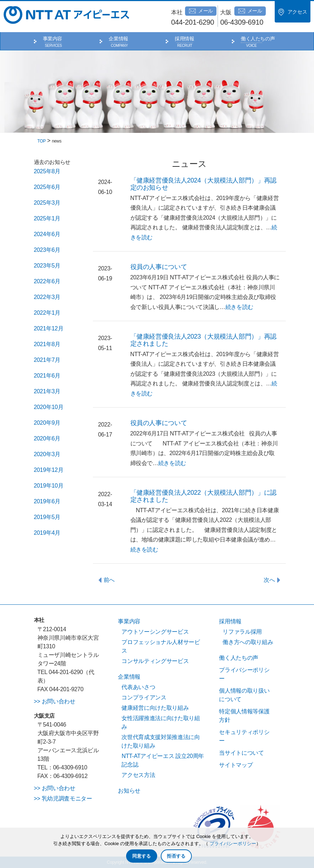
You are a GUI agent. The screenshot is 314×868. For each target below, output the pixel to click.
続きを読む (239, 307)
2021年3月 (47, 391)
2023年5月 (47, 266)
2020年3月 (47, 454)
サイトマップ (236, 765)
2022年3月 (47, 297)
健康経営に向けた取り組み (155, 708)
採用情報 (185, 39)
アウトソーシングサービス (155, 632)
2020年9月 (47, 423)
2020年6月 (47, 438)
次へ (269, 580)
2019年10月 (49, 486)
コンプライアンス (144, 697)
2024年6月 (47, 234)
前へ (109, 580)
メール (201, 11)
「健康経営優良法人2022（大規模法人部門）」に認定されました (204, 496)
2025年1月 (47, 218)
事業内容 (53, 39)
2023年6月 (47, 250)
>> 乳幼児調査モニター (63, 799)
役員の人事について (159, 267)
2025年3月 (47, 203)
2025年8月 (47, 171)
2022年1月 (47, 313)
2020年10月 (49, 407)
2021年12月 (49, 328)
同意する (142, 856)
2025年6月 (47, 187)
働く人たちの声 (258, 39)
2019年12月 (49, 470)
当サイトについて (241, 753)
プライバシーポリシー (233, 844)
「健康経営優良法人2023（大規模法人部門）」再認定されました (204, 340)
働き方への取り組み (248, 642)
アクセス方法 (138, 775)
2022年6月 (47, 281)
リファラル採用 (242, 632)
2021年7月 (47, 360)
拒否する (176, 856)
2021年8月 (47, 344)
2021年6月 (47, 376)
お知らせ (129, 791)
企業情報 (118, 39)
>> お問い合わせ (55, 701)
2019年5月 (47, 517)
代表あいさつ (138, 687)
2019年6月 (47, 501)
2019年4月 (47, 533)
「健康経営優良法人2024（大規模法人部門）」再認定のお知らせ (204, 184)
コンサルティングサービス (155, 661)
